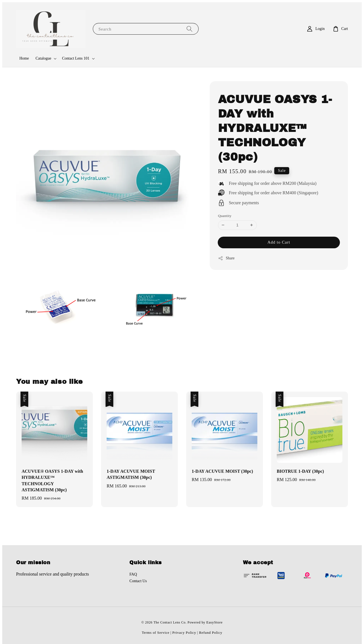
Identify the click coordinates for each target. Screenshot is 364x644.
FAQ (133, 574)
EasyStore (215, 622)
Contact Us (138, 581)
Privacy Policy (184, 632)
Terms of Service (156, 632)
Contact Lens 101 (76, 58)
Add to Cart (279, 242)
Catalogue (43, 58)
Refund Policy (211, 632)
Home (24, 58)
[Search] (189, 29)
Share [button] (226, 258)
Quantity (225, 216)
